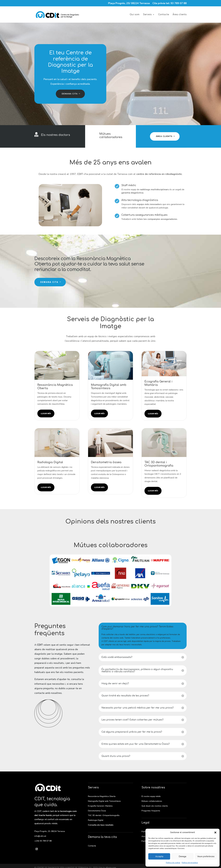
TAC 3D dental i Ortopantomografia (104, 815)
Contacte (164, 15)
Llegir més (46, 413)
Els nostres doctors (56, 135)
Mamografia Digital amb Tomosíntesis (104, 801)
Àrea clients (180, 15)
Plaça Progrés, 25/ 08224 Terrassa (129, 3)
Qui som (135, 15)
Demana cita (70, 94)
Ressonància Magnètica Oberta (102, 796)
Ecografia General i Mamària (100, 806)
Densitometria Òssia (97, 811)
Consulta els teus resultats (101, 825)
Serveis (147, 15)
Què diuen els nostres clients (155, 806)
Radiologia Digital (96, 820)
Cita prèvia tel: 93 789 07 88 (170, 3)
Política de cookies (173, 863)
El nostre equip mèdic (151, 796)
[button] (215, 832)
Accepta (159, 856)
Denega (182, 856)
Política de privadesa (190, 863)
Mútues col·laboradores (111, 135)
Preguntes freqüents (151, 811)
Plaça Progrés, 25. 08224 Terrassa (50, 831)
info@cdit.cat (40, 836)
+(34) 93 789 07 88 (43, 841)
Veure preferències (206, 856)
